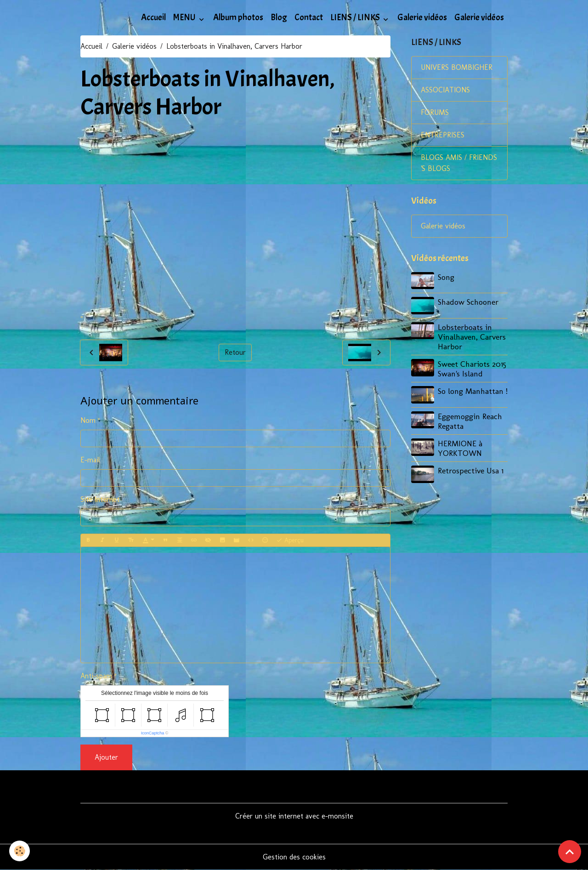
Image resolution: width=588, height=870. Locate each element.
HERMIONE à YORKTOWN (460, 448)
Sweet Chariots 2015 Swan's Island (472, 369)
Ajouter (106, 757)
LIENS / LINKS (356, 17)
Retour (235, 352)
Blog (279, 17)
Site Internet (100, 499)
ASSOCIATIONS (445, 90)
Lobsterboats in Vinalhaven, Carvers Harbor (472, 337)
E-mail (90, 460)
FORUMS (435, 112)
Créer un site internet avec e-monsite (294, 816)
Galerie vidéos (422, 17)
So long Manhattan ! (473, 391)
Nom (88, 420)
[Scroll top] (570, 852)
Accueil (153, 17)
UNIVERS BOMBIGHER (457, 67)
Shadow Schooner (468, 302)
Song (446, 277)
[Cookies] (20, 851)
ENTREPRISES (443, 135)
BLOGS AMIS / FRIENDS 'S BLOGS (459, 163)
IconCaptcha (153, 733)
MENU (185, 17)
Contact (309, 17)
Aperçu (290, 540)
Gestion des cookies (294, 857)
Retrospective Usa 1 (471, 470)
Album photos (238, 17)
